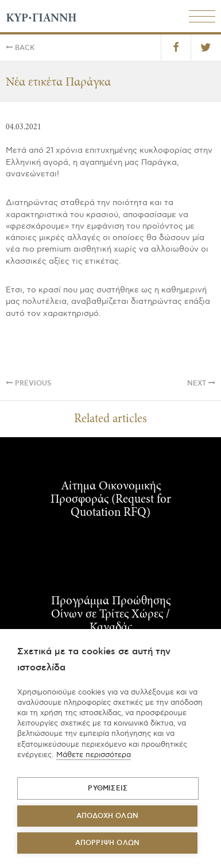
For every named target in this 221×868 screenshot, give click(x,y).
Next (201, 383)
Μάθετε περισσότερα (94, 755)
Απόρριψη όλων (108, 843)
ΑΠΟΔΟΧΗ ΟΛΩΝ (107, 816)
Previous (28, 383)
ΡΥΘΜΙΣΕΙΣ (108, 788)
